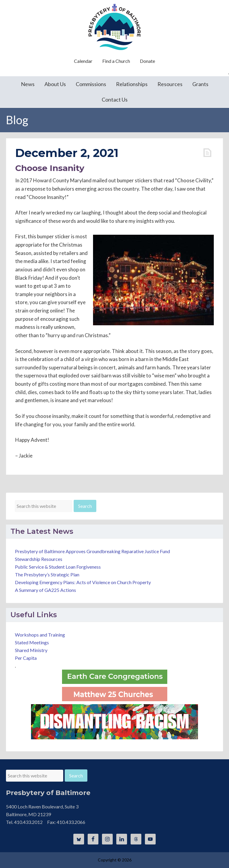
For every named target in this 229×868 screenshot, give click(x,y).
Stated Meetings (32, 642)
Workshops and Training (40, 635)
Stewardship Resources (39, 559)
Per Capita (26, 658)
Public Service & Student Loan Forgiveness (58, 567)
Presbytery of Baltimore (114, 27)
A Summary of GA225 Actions (45, 590)
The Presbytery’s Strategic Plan (47, 574)
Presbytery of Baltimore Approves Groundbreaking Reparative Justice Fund (92, 551)
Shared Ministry (31, 650)
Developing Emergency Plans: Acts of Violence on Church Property (83, 582)
